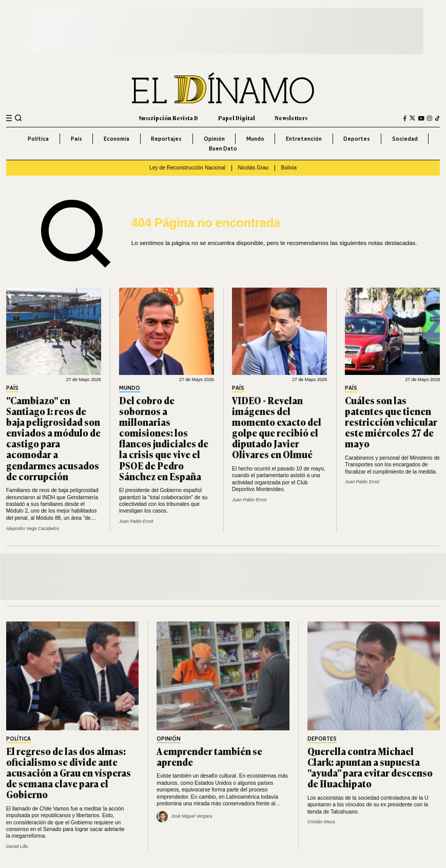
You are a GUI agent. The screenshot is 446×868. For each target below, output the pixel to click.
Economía (117, 139)
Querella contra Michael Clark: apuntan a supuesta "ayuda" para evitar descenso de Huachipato (370, 767)
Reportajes (166, 139)
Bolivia (289, 168)
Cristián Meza (321, 822)
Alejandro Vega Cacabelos (33, 529)
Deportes (357, 139)
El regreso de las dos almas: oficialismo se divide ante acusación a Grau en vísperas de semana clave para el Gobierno (69, 772)
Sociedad (405, 139)
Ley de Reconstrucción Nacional (187, 168)
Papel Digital (237, 118)
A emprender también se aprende (209, 756)
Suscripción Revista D (168, 118)
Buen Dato (223, 148)
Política (38, 139)
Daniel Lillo (17, 846)
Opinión (214, 139)
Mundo (255, 139)
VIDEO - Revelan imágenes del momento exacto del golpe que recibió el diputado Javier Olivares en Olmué (277, 427)
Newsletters (291, 118)
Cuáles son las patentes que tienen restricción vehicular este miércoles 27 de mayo (391, 422)
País (76, 139)
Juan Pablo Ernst (136, 521)
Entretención (304, 139)
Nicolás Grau (253, 168)
